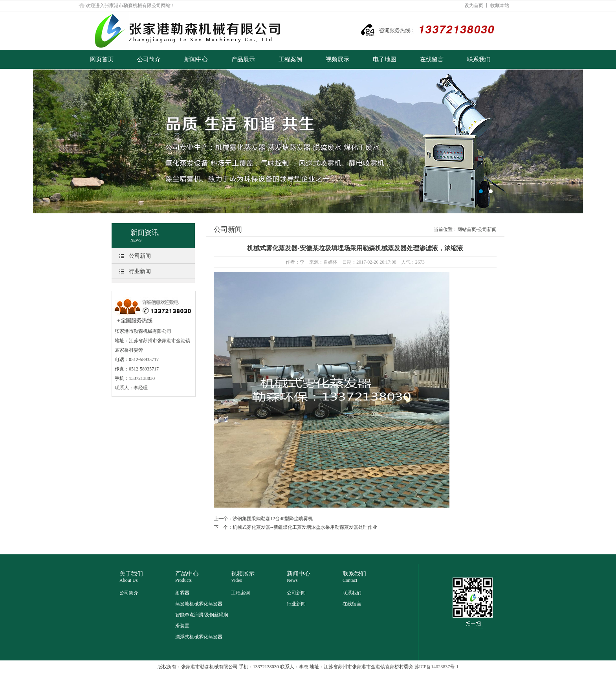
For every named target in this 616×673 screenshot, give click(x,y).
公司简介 (149, 59)
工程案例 (290, 59)
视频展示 (337, 59)
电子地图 (385, 59)
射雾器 (182, 593)
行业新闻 (140, 271)
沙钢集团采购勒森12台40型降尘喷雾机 (273, 519)
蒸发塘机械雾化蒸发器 (199, 604)
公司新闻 (140, 256)
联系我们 (479, 59)
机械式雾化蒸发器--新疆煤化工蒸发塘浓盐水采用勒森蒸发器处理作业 (305, 527)
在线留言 (432, 59)
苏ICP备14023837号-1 (437, 667)
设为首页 (474, 6)
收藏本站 (500, 6)
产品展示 (243, 59)
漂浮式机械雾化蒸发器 (199, 637)
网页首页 (102, 59)
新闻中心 (196, 59)
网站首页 (467, 229)
